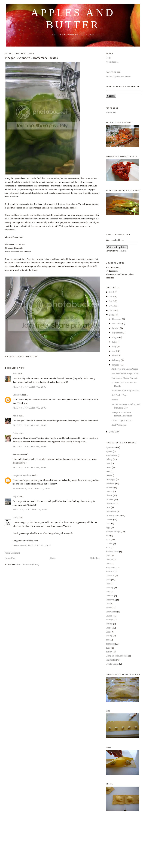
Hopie (15, 496)
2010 (112, 310)
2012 (112, 301)
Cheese (109, 495)
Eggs (108, 527)
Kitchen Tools (112, 552)
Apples (109, 451)
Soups (109, 628)
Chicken (110, 499)
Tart (108, 640)
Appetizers (111, 447)
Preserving (111, 600)
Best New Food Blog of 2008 (125, 373)
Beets (108, 475)
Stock (108, 632)
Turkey (109, 652)
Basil (108, 463)
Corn (108, 507)
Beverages (111, 479)
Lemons (109, 559)
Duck (108, 523)
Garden (109, 543)
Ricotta (115, 400)
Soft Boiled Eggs (119, 395)
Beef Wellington (119, 425)
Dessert (109, 519)
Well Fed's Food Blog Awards (125, 390)
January (116, 365)
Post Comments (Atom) (28, 564)
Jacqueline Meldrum (22, 475)
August (116, 337)
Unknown (17, 395)
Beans (109, 467)
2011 (112, 306)
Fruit (108, 539)
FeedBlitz (122, 251)
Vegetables (111, 660)
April (115, 351)
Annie (15, 416)
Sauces (109, 616)
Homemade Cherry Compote (125, 378)
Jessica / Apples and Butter (118, 77)
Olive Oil (110, 576)
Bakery (109, 459)
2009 (112, 315)
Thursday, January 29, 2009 (32, 545)
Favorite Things (113, 531)
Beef (108, 471)
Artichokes (111, 455)
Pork (108, 592)
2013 (112, 297)
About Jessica (112, 62)
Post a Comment (12, 553)
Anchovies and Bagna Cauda (125, 369)
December (117, 319)
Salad (108, 608)
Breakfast (110, 483)
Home (53, 558)
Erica (15, 374)
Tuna (108, 648)
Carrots (109, 491)
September (117, 333)
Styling (109, 636)
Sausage (110, 620)
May (115, 346)
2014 (112, 292)
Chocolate (110, 503)
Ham (108, 548)
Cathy (15, 433)
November (117, 323)
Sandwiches (111, 612)
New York (110, 568)
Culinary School (113, 515)
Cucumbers (111, 511)
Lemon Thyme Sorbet (121, 420)
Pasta (108, 580)
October (116, 328)
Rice (108, 604)
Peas (108, 584)
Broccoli (110, 487)
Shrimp (109, 624)
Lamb (108, 555)
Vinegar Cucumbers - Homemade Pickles (31, 58)
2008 (112, 432)
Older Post (95, 558)
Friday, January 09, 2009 (29, 387)
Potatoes (110, 596)
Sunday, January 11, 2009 (30, 509)
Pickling (110, 588)
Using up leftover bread (117, 656)
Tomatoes (110, 644)
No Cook (110, 571)
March (115, 356)
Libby (15, 517)
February (117, 360)
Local (108, 564)
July (114, 342)
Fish (108, 536)
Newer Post (10, 558)
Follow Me (111, 113)
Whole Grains (112, 664)
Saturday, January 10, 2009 (31, 488)
